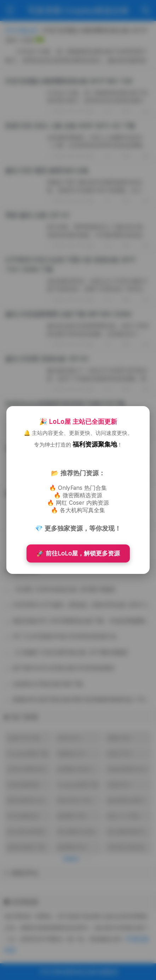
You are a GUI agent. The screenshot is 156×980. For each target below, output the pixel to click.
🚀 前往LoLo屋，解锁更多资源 (78, 553)
